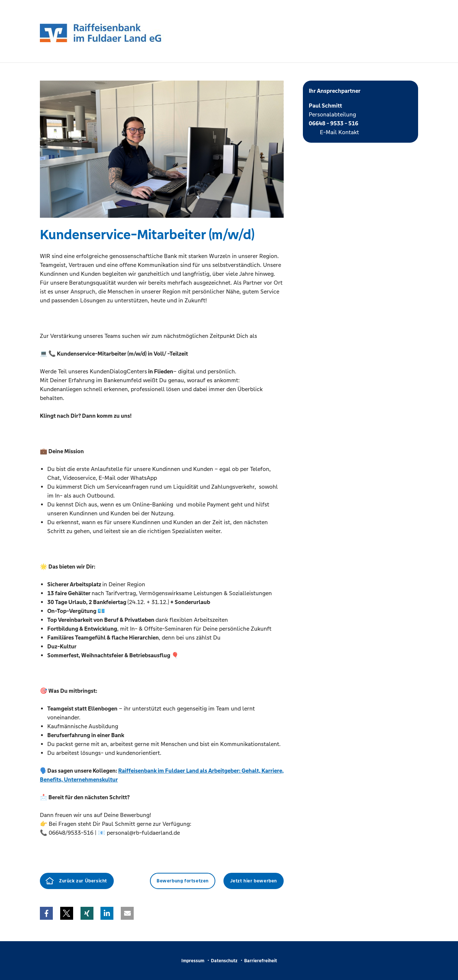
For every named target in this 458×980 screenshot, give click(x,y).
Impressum (193, 961)
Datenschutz (224, 961)
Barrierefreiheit (261, 961)
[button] (46, 913)
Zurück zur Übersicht (83, 881)
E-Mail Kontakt (339, 132)
